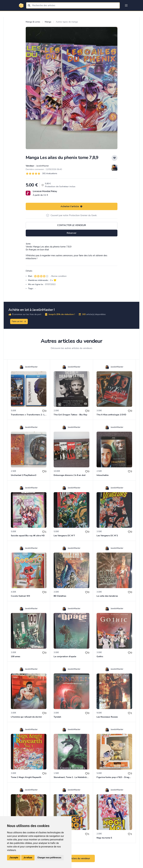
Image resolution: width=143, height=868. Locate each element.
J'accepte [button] (14, 858)
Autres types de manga (67, 22)
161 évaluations (50, 173)
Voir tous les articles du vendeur (72, 858)
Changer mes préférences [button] (49, 858)
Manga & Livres (33, 22)
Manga (48, 22)
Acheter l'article (71, 206)
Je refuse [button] (28, 858)
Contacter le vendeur (72, 225)
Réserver (72, 233)
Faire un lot (19, 321)
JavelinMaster (42, 166)
